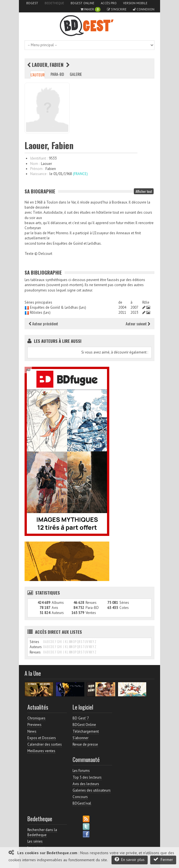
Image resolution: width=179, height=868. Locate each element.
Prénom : (37, 169)
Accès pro (109, 3)
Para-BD (57, 74)
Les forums (81, 771)
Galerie (76, 74)
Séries (124, 603)
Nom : (35, 164)
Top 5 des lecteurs (87, 777)
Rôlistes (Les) (40, 312)
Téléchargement (86, 731)
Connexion (144, 9)
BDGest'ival (82, 803)
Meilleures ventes (41, 751)
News (32, 731)
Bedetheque (54, 3)
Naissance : (39, 174)
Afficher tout (144, 191)
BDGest (32, 3)
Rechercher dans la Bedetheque (42, 832)
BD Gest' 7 (81, 718)
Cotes (124, 608)
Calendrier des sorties (45, 744)
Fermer (163, 859)
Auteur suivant (138, 323)
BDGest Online (82, 3)
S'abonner (80, 738)
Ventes (91, 613)
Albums (58, 603)
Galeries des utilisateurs (92, 790)
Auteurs (58, 613)
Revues (91, 603)
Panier (90, 9)
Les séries (35, 841)
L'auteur (38, 75)
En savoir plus (130, 859)
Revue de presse (85, 744)
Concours (80, 797)
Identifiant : (39, 158)
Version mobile (135, 3)
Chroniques (36, 718)
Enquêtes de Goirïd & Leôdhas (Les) (58, 307)
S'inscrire (117, 9)
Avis (55, 608)
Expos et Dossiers (42, 738)
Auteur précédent (43, 323)
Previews (34, 725)
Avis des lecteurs (86, 784)
